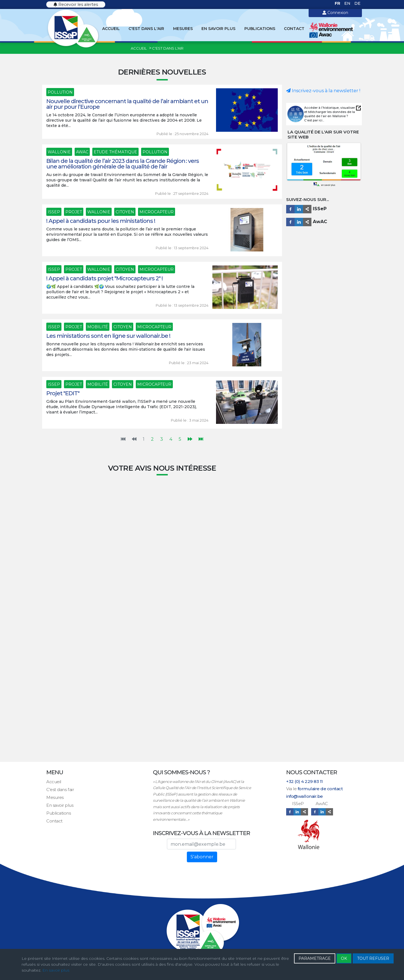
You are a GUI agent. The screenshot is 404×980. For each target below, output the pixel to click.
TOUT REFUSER (373, 958)
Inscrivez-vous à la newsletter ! (323, 91)
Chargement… (162, 620)
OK (344, 958)
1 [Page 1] (144, 439)
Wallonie (59, 152)
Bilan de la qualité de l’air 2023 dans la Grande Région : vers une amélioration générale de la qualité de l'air (123, 164)
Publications (260, 29)
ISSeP (54, 212)
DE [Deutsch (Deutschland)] (357, 3)
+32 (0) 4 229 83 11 (305, 781)
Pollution (60, 92)
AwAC (82, 152)
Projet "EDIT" (63, 393)
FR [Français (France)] (338, 3)
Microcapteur (157, 212)
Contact (294, 29)
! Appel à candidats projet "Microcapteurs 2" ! (105, 278)
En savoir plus (218, 29)
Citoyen (125, 212)
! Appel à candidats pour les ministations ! (101, 221)
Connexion (335, 13)
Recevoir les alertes (76, 4)
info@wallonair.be (305, 796)
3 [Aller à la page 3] (162, 439)
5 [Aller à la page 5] (180, 439)
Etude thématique (115, 152)
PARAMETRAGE (315, 958)
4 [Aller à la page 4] (171, 439)
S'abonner (202, 857)
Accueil (111, 29)
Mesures (183, 29)
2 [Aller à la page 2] (152, 439)
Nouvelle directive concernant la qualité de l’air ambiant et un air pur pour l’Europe (127, 104)
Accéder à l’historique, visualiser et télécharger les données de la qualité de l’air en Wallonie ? (330, 112)
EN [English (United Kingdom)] (348, 3)
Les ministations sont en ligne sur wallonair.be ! (108, 336)
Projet (74, 212)
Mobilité (98, 327)
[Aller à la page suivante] (190, 439)
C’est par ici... (314, 120)
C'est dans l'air (146, 29)
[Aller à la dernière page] (201, 439)
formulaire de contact (320, 789)
